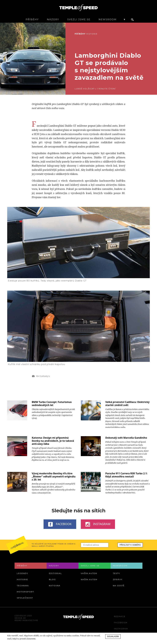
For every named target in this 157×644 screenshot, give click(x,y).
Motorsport (25, 592)
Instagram (98, 524)
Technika (23, 586)
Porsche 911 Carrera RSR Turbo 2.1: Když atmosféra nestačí (126, 475)
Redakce (120, 616)
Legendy (22, 573)
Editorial (55, 573)
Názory (53, 19)
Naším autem (89, 579)
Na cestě (119, 586)
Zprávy (118, 579)
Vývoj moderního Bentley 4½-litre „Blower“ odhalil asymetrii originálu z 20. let (54, 476)
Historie (92, 34)
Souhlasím (113, 636)
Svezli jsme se (79, 19)
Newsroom (108, 19)
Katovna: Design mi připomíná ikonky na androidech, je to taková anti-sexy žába (53, 441)
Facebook (60, 524)
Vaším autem (89, 573)
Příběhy (32, 19)
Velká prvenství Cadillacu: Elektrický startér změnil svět (127, 404)
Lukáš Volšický (85, 89)
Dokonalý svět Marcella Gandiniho (126, 438)
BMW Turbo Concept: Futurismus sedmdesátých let (52, 404)
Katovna (55, 586)
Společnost (25, 598)
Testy (116, 573)
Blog (52, 579)
